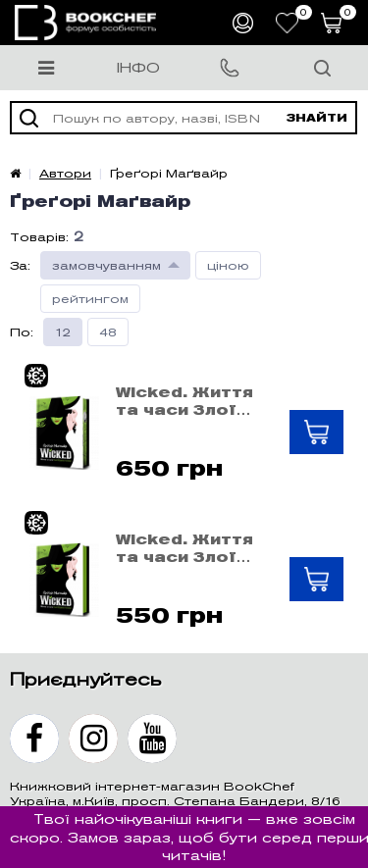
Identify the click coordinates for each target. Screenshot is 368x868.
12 (63, 332)
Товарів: (39, 237)
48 (108, 332)
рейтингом (90, 299)
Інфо (138, 68)
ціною (228, 265)
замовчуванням (106, 265)
